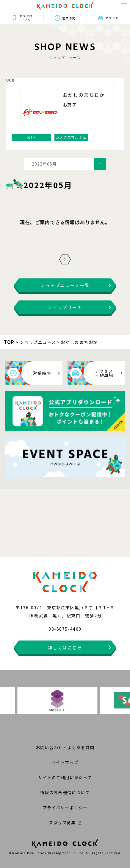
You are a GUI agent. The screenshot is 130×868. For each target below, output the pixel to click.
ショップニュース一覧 (65, 285)
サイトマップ (65, 762)
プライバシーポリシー (65, 808)
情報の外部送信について (65, 792)
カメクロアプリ (26, 18)
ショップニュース (38, 342)
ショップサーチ (65, 307)
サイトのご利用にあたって (65, 777)
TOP (9, 342)
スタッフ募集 (65, 822)
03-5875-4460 (65, 629)
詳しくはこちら (65, 648)
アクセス (112, 18)
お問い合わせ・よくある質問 (65, 747)
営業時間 (69, 18)
